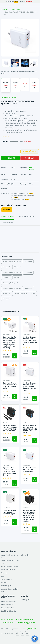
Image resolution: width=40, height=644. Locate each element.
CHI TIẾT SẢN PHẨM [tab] (7, 216)
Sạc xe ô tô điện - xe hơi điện (9, 590)
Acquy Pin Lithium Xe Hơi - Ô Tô (10, 556)
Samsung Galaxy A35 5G (12, 262)
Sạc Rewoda (16, 10)
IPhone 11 (7, 278)
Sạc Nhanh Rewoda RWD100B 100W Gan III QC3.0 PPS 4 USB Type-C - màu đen (10, 428)
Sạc (3, 576)
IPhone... (17, 278)
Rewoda (15, 97)
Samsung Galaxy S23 (11, 283)
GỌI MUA (30, 158)
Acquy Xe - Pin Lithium (9, 570)
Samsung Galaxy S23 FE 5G (25, 294)
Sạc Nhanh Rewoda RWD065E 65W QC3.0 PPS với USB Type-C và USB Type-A (30, 341)
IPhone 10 (7, 267)
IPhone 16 (18, 267)
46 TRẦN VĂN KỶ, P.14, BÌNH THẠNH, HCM (17, 620)
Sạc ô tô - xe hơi (7, 579)
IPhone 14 (7, 299)
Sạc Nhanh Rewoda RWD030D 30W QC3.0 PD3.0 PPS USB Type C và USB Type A (10, 471)
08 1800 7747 (9, 623)
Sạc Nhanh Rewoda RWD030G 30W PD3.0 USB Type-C (10, 512)
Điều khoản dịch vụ (8, 608)
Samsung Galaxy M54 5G (12, 288)
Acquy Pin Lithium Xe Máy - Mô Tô (10, 562)
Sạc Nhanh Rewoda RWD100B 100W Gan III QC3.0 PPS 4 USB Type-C (10, 386)
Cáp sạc (4, 573)
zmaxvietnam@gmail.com (25, 623)
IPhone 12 (28, 262)
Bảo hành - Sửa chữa (8, 611)
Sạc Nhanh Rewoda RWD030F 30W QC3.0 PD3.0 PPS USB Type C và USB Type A (29, 387)
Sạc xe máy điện (7, 586)
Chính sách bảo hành (8, 601)
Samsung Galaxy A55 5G (12, 272)
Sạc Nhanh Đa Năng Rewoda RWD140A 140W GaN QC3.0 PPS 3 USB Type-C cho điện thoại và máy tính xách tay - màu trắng (10, 342)
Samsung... (7, 294)
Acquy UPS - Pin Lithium (9, 566)
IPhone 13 (28, 288)
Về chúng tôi (25, 600)
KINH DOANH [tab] (8, 222)
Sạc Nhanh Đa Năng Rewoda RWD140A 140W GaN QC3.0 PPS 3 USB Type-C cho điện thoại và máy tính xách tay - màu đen (29, 516)
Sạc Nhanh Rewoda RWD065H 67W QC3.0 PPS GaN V (29, 470)
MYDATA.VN (32, 629)
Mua (15, 356)
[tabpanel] (20, 265)
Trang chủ (5, 10)
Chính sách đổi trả (7, 605)
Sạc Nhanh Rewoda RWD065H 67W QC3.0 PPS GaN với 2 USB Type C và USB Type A (30, 429)
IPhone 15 (28, 272)
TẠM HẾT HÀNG (30, 151)
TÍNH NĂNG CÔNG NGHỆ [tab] (26, 216)
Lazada (7, 210)
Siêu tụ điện (25, 555)
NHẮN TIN (10, 158)
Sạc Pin (4, 583)
